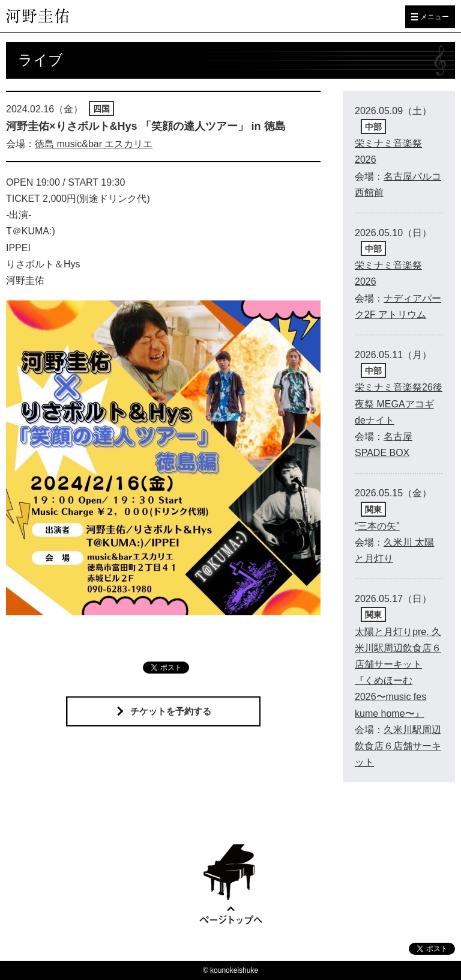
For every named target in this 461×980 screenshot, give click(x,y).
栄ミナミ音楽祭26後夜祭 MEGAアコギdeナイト (399, 403)
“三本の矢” (377, 526)
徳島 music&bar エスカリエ (94, 144)
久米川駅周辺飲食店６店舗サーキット (398, 746)
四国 (101, 109)
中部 (373, 127)
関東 (373, 510)
